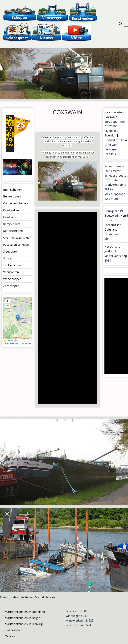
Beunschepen (12, 190)
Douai (124, 140)
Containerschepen (15, 203)
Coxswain (111, 117)
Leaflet (9, 340)
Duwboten (10, 217)
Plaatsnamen (14, 630)
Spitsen (8, 258)
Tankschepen (12, 265)
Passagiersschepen (16, 245)
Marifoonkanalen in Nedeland (25, 612)
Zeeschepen (11, 286)
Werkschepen (12, 279)
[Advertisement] (67, 309)
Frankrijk (110, 154)
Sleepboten (11, 251)
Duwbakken (11, 210)
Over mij (11, 636)
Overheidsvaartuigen (17, 238)
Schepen (71, 611)
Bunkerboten (12, 196)
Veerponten (11, 272)
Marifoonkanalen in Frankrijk (24, 624)
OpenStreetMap (12, 343)
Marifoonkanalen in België (23, 618)
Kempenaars (12, 224)
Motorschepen (13, 231)
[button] (18, 318)
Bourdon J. (112, 135)
